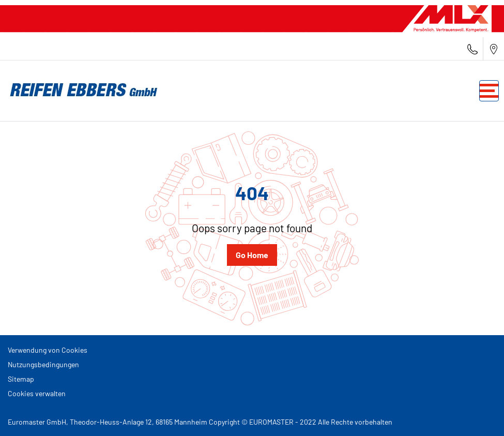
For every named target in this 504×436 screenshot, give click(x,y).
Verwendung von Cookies (48, 350)
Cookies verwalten (37, 393)
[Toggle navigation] (489, 91)
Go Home (252, 255)
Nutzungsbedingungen (43, 364)
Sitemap (21, 379)
